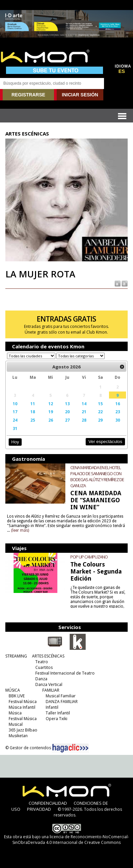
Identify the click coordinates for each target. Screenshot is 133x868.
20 (67, 412)
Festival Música (23, 702)
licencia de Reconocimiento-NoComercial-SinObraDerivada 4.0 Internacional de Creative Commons (71, 840)
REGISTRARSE (28, 95)
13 (67, 404)
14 (84, 404)
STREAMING (16, 656)
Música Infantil (22, 707)
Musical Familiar (61, 696)
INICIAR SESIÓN (80, 95)
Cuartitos (44, 667)
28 (84, 420)
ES (122, 71)
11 (33, 404)
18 (33, 412)
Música (15, 713)
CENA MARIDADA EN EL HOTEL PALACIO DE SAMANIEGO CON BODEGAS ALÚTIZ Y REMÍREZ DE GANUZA (97, 476)
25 (33, 420)
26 (51, 420)
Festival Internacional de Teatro (65, 673)
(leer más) (20, 530)
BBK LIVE (17, 696)
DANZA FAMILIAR (62, 702)
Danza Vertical (49, 684)
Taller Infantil (58, 713)
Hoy (15, 442)
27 (67, 420)
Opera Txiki (56, 719)
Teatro (42, 662)
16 (118, 404)
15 (100, 404)
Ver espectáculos (105, 442)
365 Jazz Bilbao (23, 730)
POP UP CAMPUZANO (89, 557)
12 (51, 404)
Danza (41, 679)
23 (118, 412)
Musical (16, 724)
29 (100, 420)
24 (15, 420)
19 (51, 412)
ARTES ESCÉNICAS (48, 656)
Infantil (52, 707)
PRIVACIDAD (39, 809)
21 (84, 412)
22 (100, 412)
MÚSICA (13, 690)
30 (118, 420)
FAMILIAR (51, 690)
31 (15, 428)
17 (15, 412)
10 (15, 404)
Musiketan (18, 736)
